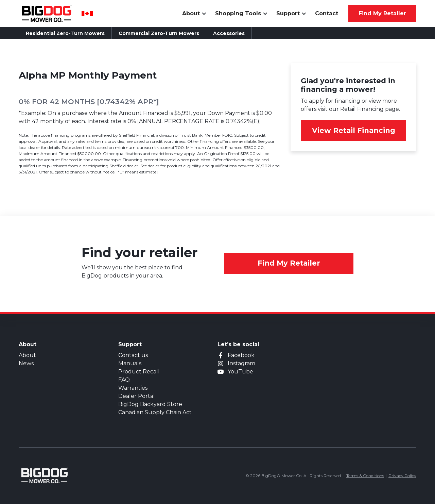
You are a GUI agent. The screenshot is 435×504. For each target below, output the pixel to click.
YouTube (240, 372)
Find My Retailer (289, 263)
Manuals (130, 363)
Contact (327, 13)
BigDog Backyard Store (150, 404)
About (27, 355)
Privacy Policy (402, 476)
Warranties (133, 388)
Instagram (241, 363)
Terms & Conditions (365, 476)
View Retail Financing (354, 130)
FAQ (124, 380)
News (26, 363)
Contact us (133, 355)
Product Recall (139, 372)
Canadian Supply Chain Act (155, 412)
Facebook (241, 355)
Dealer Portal (137, 396)
